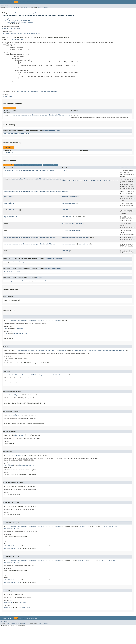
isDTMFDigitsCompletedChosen (72, 224)
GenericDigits (9, 196)
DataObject (6, 28)
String (9, 217)
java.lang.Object (7, 19)
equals (6, 262)
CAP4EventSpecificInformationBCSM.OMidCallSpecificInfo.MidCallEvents (30, 170)
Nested (9, 7)
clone (64, 170)
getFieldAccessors (68, 210)
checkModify (8, 271)
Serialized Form (7, 97)
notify (21, 281)
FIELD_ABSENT (8, 134)
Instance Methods (35, 165)
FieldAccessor (14, 210)
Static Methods (20, 165)
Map (5, 217)
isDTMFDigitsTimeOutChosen (71, 230)
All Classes (4, 5)
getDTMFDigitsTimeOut (69, 203)
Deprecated (30, 2)
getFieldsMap (66, 217)
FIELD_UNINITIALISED (22, 134)
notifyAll (29, 281)
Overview (3, 2)
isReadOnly (17, 271)
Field (14, 7)
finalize (7, 281)
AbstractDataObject (53, 268)
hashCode (13, 262)
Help (36, 2)
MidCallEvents (9, 153)
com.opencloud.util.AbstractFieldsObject (20, 22)
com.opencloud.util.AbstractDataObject (17, 21)
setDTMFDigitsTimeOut (69, 244)
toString (21, 262)
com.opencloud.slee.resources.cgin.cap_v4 (22, 13)
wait (35, 281)
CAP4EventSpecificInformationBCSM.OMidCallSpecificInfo (21, 33)
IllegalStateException (109, 527)
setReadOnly (66, 251)
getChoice (65, 191)
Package (10, 2)
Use (20, 2)
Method (24, 7)
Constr (19, 7)
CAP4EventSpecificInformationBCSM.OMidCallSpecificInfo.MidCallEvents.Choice (41, 115)
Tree (24, 2)
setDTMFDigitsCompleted (70, 237)
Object (15, 217)
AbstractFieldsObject (16, 39)
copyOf (64, 179)
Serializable (15, 28)
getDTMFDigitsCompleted (70, 196)
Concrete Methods (50, 165)
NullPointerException (11, 528)
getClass (14, 281)
